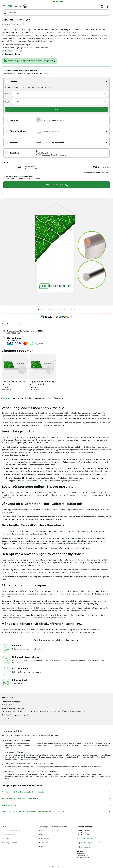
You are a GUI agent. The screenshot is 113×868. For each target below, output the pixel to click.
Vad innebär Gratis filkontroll (50, 831)
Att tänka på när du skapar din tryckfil (53, 827)
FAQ (41, 835)
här (54, 41)
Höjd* (7, 102)
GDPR (42, 847)
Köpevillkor (6, 839)
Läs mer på (6, 718)
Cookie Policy (44, 843)
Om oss (4, 827)
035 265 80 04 (57, 2)
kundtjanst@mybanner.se (90, 843)
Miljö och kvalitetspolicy (11, 831)
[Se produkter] (15, 372)
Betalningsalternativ (9, 843)
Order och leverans (9, 835)
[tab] (38, 310)
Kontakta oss (86, 847)
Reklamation (44, 839)
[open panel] (56, 82)
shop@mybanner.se (23, 178)
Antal (6, 162)
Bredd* (8, 94)
